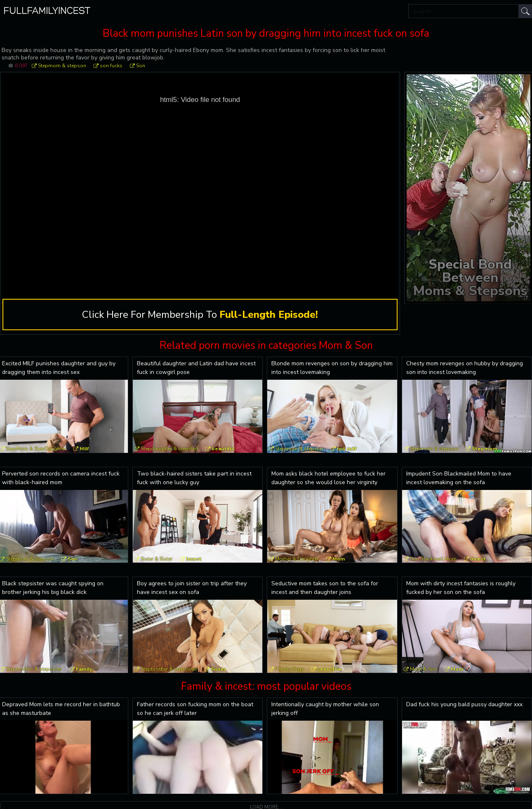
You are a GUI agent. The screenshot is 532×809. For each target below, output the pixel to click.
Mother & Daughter (297, 559)
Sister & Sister (157, 559)
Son (141, 66)
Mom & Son (424, 669)
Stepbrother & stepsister (169, 669)
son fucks (111, 66)
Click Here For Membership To (200, 315)
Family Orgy (289, 669)
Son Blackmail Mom (433, 559)
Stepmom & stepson (62, 66)
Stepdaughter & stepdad (169, 449)
